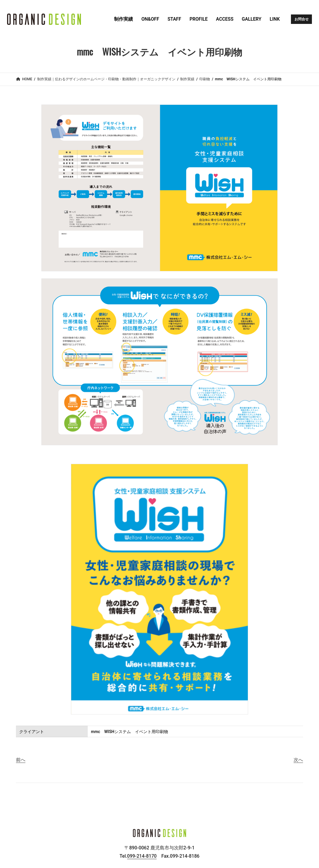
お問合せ (302, 19)
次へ (298, 760)
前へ (21, 760)
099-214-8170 (142, 856)
